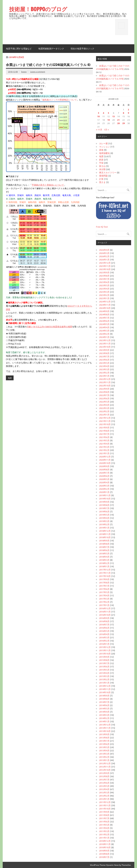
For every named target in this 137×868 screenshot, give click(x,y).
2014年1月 (104, 721)
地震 (10, 378)
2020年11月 (105, 460)
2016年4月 (104, 634)
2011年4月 (104, 828)
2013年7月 (104, 741)
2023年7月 (104, 356)
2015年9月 (104, 657)
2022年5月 (104, 402)
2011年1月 (104, 838)
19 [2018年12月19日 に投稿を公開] (109, 120)
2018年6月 (104, 550)
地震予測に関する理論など (19, 49)
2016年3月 (104, 637)
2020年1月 (104, 492)
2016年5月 (104, 631)
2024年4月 (104, 327)
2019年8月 (104, 505)
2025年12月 (105, 263)
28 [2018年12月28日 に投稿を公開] (118, 123)
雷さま (102, 182)
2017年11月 (105, 573)
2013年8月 (104, 737)
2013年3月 (104, 754)
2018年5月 (104, 553)
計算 (101, 179)
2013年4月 (104, 750)
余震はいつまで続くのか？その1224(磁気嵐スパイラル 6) (48, 65)
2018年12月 (105, 531)
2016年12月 (105, 608)
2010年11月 (105, 844)
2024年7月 (104, 318)
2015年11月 (105, 650)
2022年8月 (104, 392)
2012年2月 (104, 796)
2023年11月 (105, 343)
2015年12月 (105, 647)
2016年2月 (104, 641)
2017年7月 (104, 586)
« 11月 (99, 129)
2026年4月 (104, 250)
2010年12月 (105, 841)
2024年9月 (104, 311)
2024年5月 (104, 324)
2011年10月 (105, 809)
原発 (101, 150)
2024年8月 (104, 314)
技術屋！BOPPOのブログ (38, 9)
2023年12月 (105, 340)
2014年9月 (104, 695)
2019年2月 (104, 524)
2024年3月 (104, 331)
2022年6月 (104, 398)
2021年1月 (104, 453)
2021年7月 (104, 434)
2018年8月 (104, 544)
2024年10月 (105, 308)
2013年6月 (104, 744)
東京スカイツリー (108, 172)
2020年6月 (104, 476)
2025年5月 (104, 285)
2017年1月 (104, 605)
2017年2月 (104, 602)
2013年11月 (105, 728)
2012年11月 (105, 767)
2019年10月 (105, 498)
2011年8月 (104, 815)
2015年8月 (104, 660)
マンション (104, 147)
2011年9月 (104, 812)
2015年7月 (104, 663)
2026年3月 (104, 253)
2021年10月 (105, 424)
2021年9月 (104, 427)
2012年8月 (104, 776)
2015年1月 (104, 683)
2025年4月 (104, 289)
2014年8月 (104, 699)
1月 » (106, 129)
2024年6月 (104, 321)
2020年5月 (104, 479)
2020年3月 (104, 486)
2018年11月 (105, 534)
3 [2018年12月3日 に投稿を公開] (99, 113)
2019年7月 (104, 508)
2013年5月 (104, 747)
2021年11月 (105, 421)
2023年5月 (104, 363)
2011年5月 (104, 825)
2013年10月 (105, 731)
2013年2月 (104, 757)
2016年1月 (104, 644)
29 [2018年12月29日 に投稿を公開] (124, 123)
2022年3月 (104, 408)
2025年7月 (104, 279)
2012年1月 (104, 799)
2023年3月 (104, 369)
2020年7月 (104, 473)
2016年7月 (104, 624)
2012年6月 (104, 783)
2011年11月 (105, 805)
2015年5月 (104, 670)
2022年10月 (105, 385)
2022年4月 (104, 405)
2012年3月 (104, 792)
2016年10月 (105, 615)
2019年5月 (104, 515)
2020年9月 (104, 466)
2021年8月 (104, 431)
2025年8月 (104, 276)
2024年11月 (105, 305)
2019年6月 (104, 511)
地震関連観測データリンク (51, 49)
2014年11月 (105, 689)
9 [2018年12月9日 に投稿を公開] (128, 113)
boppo (24, 72)
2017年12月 (105, 570)
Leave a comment (38, 72)
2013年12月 (105, 725)
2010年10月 (105, 847)
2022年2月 (104, 411)
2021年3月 (104, 447)
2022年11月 (105, 382)
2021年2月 (104, 450)
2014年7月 (104, 702)
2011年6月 (104, 821)
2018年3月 (104, 560)
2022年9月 (104, 389)
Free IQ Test (102, 227)
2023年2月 (104, 372)
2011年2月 (104, 834)
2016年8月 (104, 621)
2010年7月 (104, 857)
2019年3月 (104, 521)
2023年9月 (104, 350)
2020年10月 (105, 463)
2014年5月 (104, 708)
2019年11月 (105, 495)
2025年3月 (104, 292)
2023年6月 (104, 360)
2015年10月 (105, 653)
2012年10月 (105, 770)
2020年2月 (104, 489)
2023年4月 (104, 366)
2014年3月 (104, 715)
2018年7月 (104, 547)
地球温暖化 (104, 153)
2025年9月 (104, 272)
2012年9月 (104, 773)
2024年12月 (105, 301)
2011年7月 (104, 818)
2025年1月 (104, 298)
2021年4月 (104, 444)
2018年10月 (105, 537)
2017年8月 (104, 582)
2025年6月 (104, 282)
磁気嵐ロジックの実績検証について (60, 100)
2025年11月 (105, 266)
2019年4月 (104, 518)
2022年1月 (104, 414)
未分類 (102, 169)
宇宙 (101, 163)
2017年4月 (104, 595)
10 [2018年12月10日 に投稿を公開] (98, 116)
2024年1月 (104, 337)
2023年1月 (104, 376)
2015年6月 (104, 666)
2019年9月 (104, 502)
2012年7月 (104, 779)
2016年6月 (104, 628)
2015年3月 (104, 676)
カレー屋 (103, 143)
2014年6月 (104, 705)
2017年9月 (104, 579)
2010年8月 (104, 854)
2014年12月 (105, 686)
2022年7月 (104, 395)
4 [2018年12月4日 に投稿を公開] (103, 113)
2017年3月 (104, 599)
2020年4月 (104, 482)
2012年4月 (104, 789)
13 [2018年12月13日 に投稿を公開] (113, 116)
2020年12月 (105, 456)
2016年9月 (104, 618)
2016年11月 (105, 612)
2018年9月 (104, 540)
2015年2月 (104, 679)
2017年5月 (104, 592)
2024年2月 (104, 334)
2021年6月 (104, 437)
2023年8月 (104, 353)
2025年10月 (105, 269)
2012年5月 (104, 786)
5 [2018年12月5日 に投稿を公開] (108, 113)
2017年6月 (104, 589)
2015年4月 (104, 673)
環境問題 (103, 176)
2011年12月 (105, 802)
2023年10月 (105, 347)
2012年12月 (105, 763)
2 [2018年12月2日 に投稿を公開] (128, 109)
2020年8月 (104, 469)
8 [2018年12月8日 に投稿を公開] (124, 113)
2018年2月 (104, 563)
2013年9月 (104, 734)
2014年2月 (104, 718)
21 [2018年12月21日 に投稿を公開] (118, 120)
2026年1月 (104, 259)
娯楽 (101, 159)
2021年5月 (104, 440)
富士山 (102, 166)
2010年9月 (104, 851)
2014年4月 (104, 712)
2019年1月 (104, 528)
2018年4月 (104, 557)
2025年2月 (104, 295)
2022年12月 (105, 379)
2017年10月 (105, 576)
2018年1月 (104, 566)
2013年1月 (104, 760)
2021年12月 (105, 418)
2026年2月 (104, 256)
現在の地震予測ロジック (82, 49)
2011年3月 (104, 831)
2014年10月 (105, 692)
